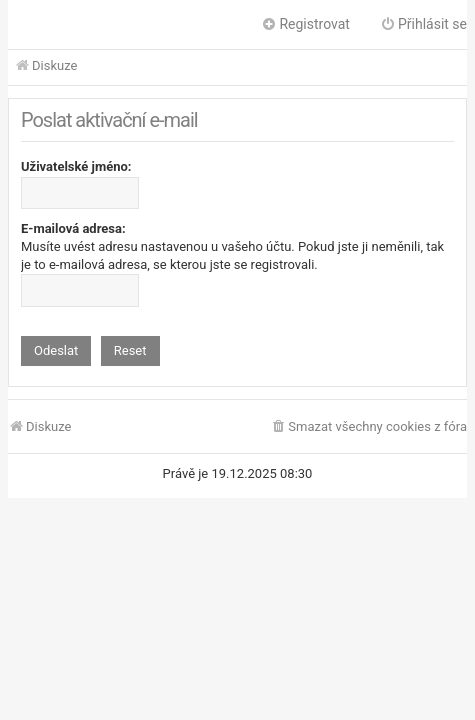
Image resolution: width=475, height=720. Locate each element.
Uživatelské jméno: (76, 166)
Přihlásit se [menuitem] (423, 24)
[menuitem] (368, 427)
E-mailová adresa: (73, 228)
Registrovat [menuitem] (305, 24)
